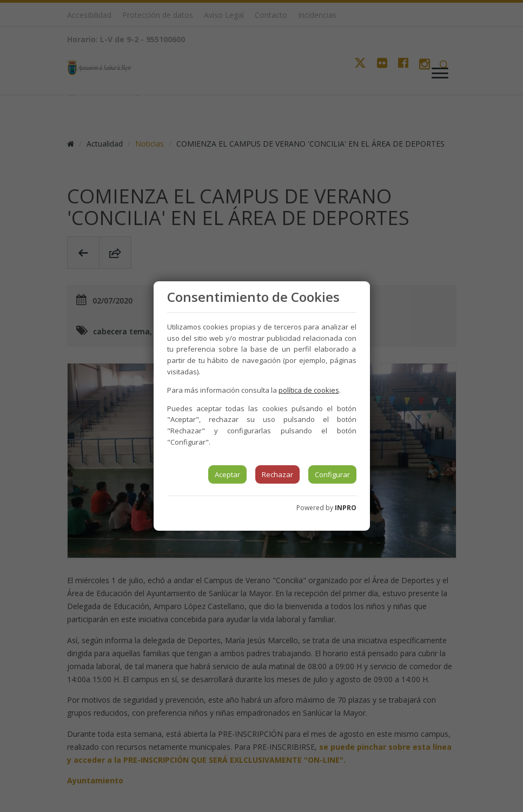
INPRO (346, 508)
